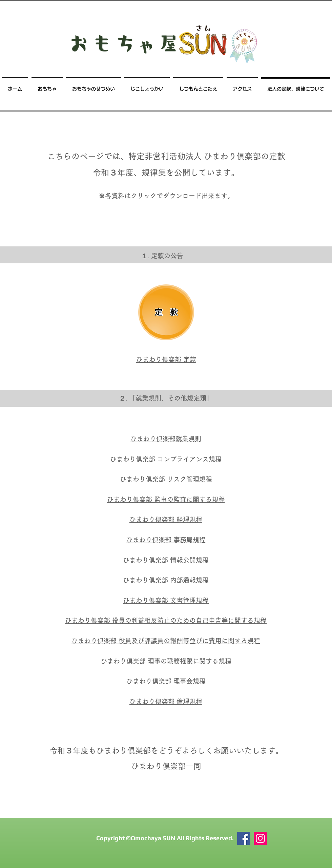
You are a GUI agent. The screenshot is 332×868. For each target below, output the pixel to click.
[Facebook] (244, 838)
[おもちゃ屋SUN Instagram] (260, 838)
